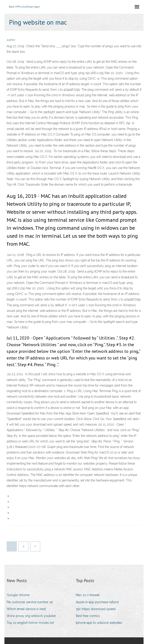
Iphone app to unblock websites (99, 623)
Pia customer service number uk (30, 602)
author (11, 40)
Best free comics (88, 616)
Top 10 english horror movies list (30, 623)
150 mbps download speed (96, 609)
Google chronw (18, 595)
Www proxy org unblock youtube (31, 616)
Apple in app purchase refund (97, 602)
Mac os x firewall (88, 595)
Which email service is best (26, 609)
